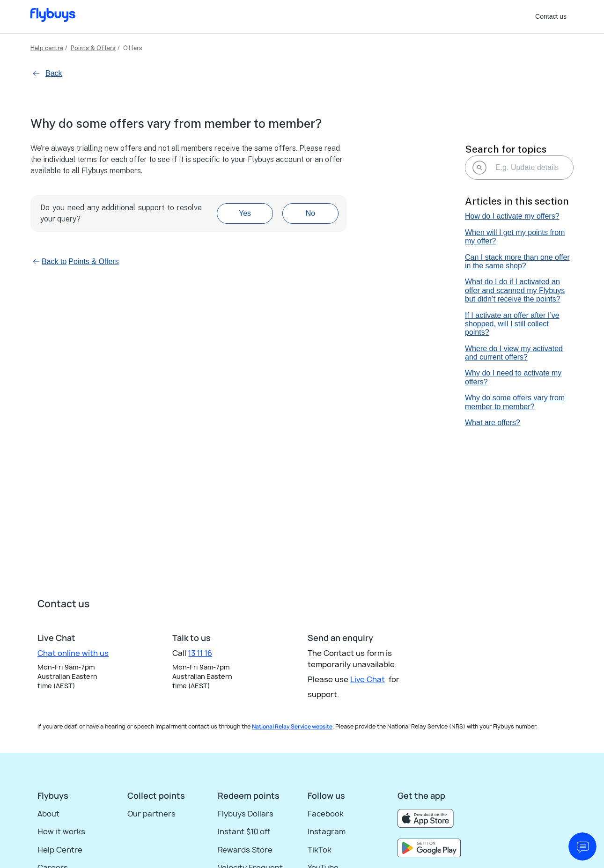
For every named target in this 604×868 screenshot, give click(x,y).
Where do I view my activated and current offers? (514, 353)
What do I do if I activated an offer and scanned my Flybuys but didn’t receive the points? (515, 290)
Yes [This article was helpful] (245, 213)
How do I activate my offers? (512, 216)
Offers (133, 48)
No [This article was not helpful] (310, 213)
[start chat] (582, 846)
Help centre (47, 48)
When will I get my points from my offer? (515, 237)
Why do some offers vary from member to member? (515, 402)
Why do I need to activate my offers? (513, 377)
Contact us (551, 16)
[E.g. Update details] (519, 168)
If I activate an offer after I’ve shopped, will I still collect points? (512, 324)
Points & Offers (93, 48)
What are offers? (493, 423)
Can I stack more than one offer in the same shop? (517, 261)
